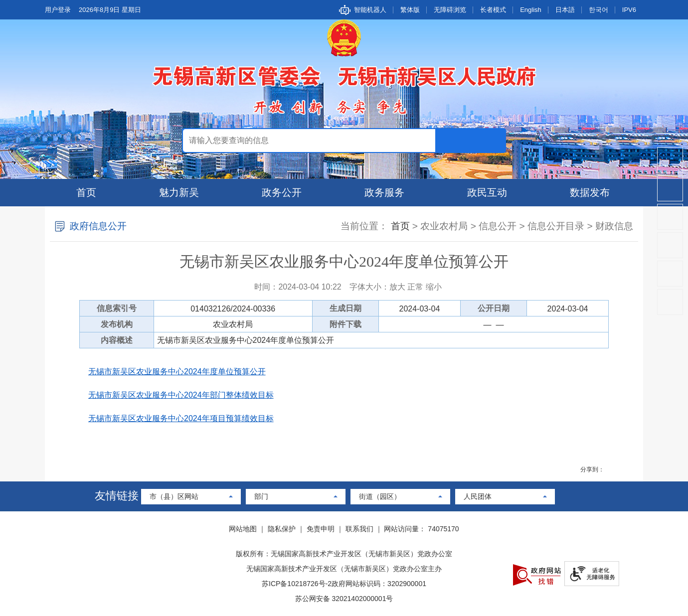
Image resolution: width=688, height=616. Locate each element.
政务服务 (384, 192)
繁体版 (410, 10)
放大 (397, 287)
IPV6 (629, 10)
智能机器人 (370, 10)
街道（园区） (380, 496)
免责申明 (321, 529)
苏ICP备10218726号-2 (297, 584)
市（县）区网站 (174, 496)
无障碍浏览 (450, 10)
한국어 (599, 10)
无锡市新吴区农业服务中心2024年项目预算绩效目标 (181, 418)
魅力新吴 (179, 192)
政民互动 (487, 192)
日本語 (565, 10)
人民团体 (478, 496)
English (531, 10)
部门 (261, 496)
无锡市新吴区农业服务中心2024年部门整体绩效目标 (181, 395)
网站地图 (243, 529)
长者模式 (493, 10)
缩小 (434, 287)
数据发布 (590, 192)
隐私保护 (282, 529)
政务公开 (282, 192)
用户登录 (58, 10)
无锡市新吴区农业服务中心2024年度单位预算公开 (177, 372)
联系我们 (359, 529)
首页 (86, 192)
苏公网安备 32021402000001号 (344, 599)
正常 (415, 287)
